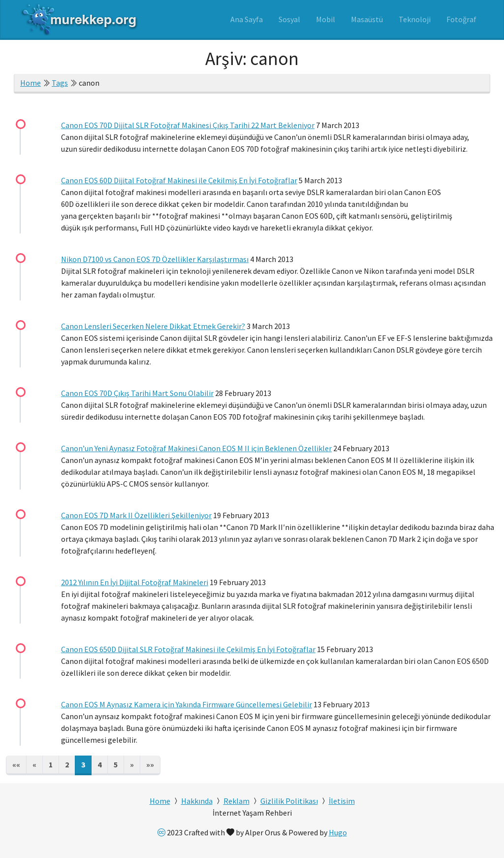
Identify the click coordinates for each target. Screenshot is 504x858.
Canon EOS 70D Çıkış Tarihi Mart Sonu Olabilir (137, 393)
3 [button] (83, 764)
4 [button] (99, 764)
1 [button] (51, 764)
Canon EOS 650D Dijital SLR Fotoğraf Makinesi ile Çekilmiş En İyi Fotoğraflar (188, 649)
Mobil (326, 19)
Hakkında (197, 801)
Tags (60, 83)
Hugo (338, 832)
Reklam (236, 801)
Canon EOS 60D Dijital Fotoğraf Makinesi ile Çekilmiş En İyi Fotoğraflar (179, 180)
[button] (16, 765)
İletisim (342, 801)
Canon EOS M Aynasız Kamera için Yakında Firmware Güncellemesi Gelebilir (187, 704)
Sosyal (289, 19)
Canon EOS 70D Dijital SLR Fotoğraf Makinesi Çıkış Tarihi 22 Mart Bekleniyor (188, 125)
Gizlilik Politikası (289, 801)
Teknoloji (415, 19)
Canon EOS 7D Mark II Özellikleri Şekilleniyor (136, 515)
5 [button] (116, 764)
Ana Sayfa (247, 19)
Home (31, 83)
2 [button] (67, 764)
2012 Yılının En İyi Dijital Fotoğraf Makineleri (135, 582)
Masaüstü (367, 19)
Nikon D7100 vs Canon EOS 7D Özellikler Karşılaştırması (155, 259)
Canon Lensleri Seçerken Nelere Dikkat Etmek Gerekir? (153, 326)
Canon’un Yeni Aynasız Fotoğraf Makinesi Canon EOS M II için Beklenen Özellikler (196, 448)
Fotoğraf (461, 19)
